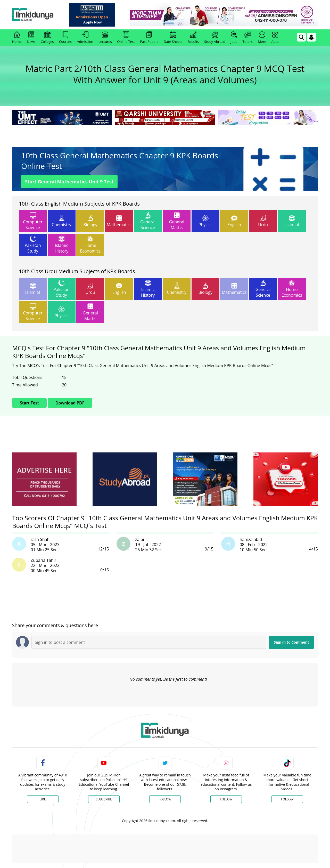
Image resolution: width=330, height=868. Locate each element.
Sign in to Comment (291, 642)
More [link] (262, 38)
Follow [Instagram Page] (226, 799)
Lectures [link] (105, 38)
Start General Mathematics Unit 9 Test (69, 182)
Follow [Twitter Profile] (165, 799)
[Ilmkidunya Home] (40, 15)
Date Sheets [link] (173, 38)
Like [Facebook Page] (43, 799)
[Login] (311, 37)
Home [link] (17, 38)
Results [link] (193, 38)
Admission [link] (85, 38)
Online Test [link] (126, 38)
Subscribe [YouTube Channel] (104, 799)
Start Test (29, 403)
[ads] (44, 479)
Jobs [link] (234, 38)
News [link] (31, 38)
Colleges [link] (47, 38)
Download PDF (70, 403)
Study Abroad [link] (215, 38)
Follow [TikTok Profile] (287, 799)
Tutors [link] (248, 38)
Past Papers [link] (149, 38)
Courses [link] (65, 38)
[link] (100, 15)
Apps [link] (275, 38)
